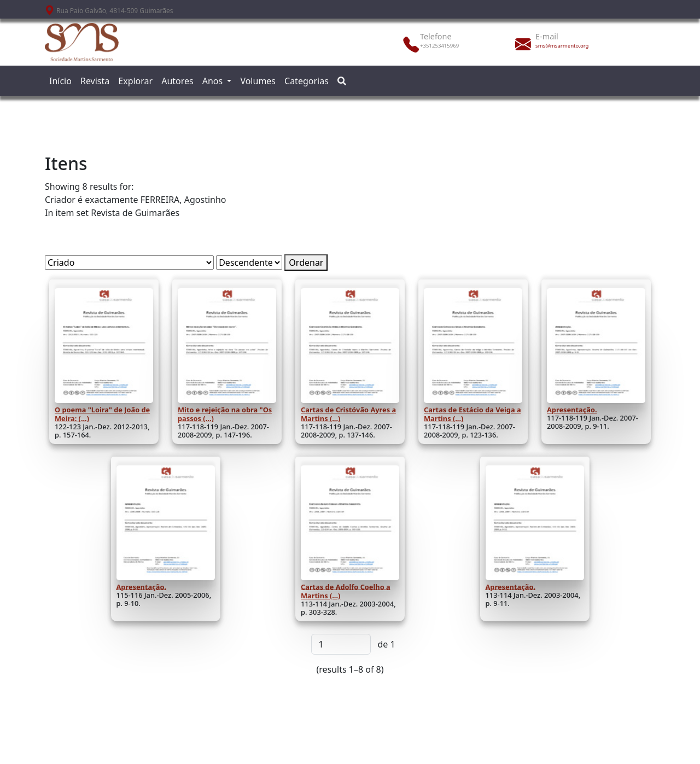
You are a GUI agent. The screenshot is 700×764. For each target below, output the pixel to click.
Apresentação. (572, 410)
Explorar (135, 81)
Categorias (307, 81)
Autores (177, 81)
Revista (95, 81)
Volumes (258, 81)
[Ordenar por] (129, 263)
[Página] (341, 644)
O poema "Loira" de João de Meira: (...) (102, 414)
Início (60, 81)
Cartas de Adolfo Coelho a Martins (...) (346, 591)
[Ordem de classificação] (249, 263)
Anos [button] (214, 81)
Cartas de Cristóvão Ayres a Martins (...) (348, 414)
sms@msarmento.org (562, 46)
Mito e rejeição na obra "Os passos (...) (225, 414)
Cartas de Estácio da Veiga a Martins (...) (472, 414)
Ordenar (306, 263)
